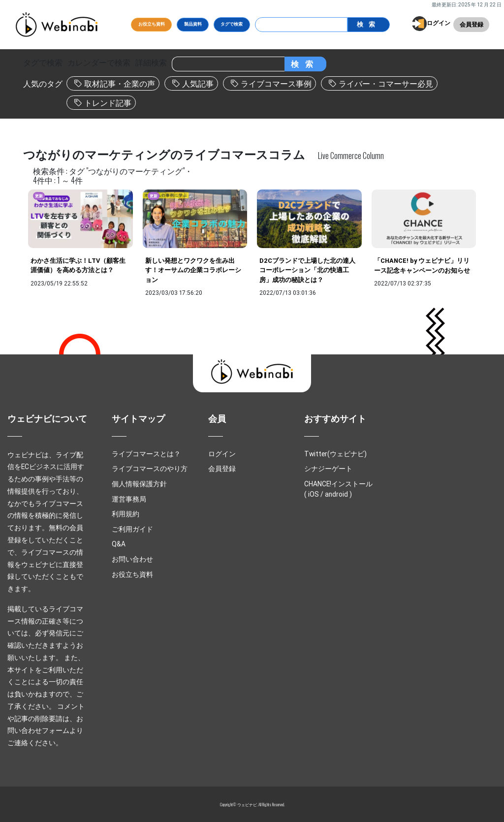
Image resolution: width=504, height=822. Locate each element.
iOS (314, 494)
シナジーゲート (328, 469)
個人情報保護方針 (139, 484)
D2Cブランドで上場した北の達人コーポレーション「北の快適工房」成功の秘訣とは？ (307, 270)
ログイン (439, 23)
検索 (368, 24)
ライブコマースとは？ (146, 454)
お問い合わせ (132, 559)
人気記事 (198, 84)
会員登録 (472, 24)
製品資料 (193, 24)
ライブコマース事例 (276, 84)
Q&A (119, 544)
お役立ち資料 (152, 24)
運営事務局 (129, 499)
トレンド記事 (108, 103)
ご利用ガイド (132, 529)
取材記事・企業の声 (120, 84)
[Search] (301, 25)
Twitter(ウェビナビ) (335, 454)
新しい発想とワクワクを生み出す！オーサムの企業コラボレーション (193, 270)
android (336, 494)
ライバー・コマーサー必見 (386, 84)
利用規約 (126, 514)
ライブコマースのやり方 (150, 469)
